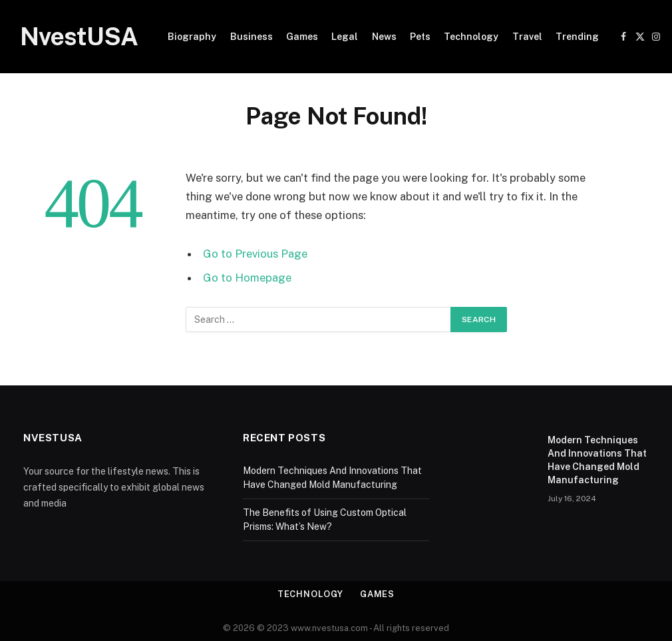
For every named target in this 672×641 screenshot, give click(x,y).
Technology (471, 37)
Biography (192, 37)
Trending (577, 37)
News (384, 37)
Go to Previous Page (255, 254)
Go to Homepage (247, 278)
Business (252, 37)
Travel (527, 37)
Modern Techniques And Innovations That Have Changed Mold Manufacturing (597, 460)
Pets (420, 37)
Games (302, 37)
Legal (345, 37)
